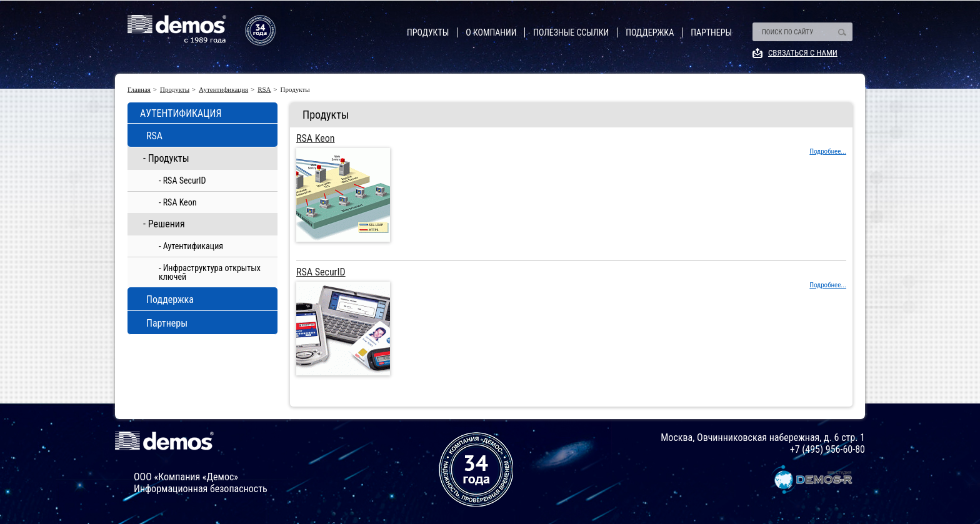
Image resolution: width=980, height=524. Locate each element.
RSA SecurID (321, 272)
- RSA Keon (178, 202)
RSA (264, 90)
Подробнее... (828, 151)
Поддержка (650, 32)
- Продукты (166, 158)
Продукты (428, 32)
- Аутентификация (191, 246)
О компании (491, 32)
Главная (139, 90)
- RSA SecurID (182, 180)
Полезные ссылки (571, 32)
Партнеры (711, 32)
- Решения (164, 224)
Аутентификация (223, 90)
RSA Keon (316, 139)
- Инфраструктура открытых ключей (210, 272)
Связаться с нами (803, 53)
